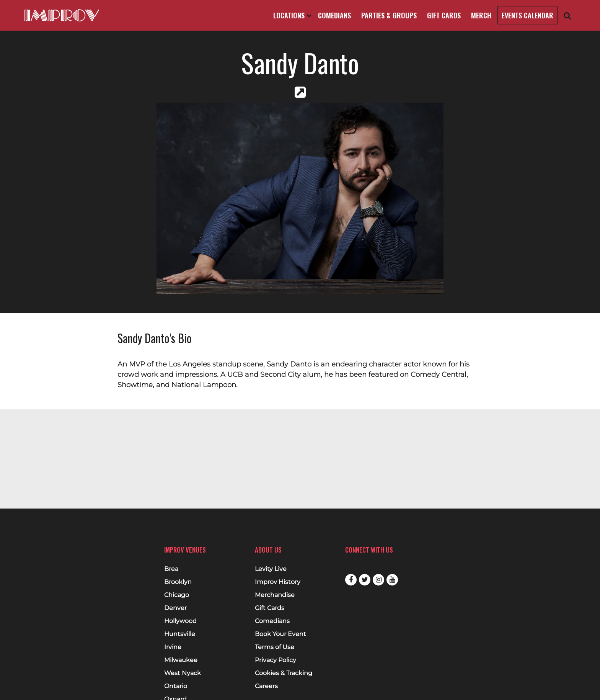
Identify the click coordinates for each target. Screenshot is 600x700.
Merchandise (275, 595)
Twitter (365, 580)
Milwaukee (181, 660)
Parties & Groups (389, 15)
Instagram (378, 580)
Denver (175, 608)
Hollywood (180, 621)
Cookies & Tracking (284, 673)
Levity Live (271, 569)
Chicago (177, 595)
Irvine (173, 647)
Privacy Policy (276, 660)
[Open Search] (567, 16)
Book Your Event (280, 634)
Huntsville (180, 634)
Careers (266, 686)
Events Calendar (527, 15)
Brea (171, 569)
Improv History (278, 582)
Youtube (392, 580)
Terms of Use (275, 647)
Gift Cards (444, 15)
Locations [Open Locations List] (292, 15)
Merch (481, 15)
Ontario (176, 686)
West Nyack (183, 673)
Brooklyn (178, 582)
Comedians (334, 15)
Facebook (351, 580)
